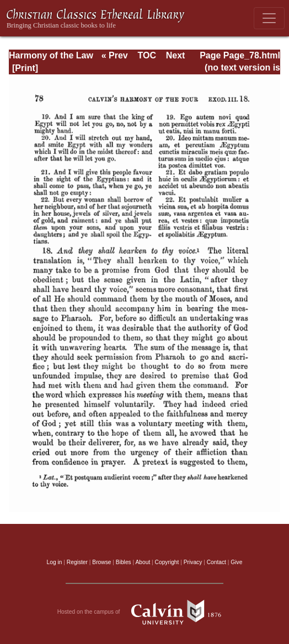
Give (236, 562)
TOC (146, 55)
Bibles (124, 562)
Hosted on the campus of (145, 612)
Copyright (167, 562)
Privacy (193, 562)
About (143, 562)
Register (77, 562)
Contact (216, 562)
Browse (101, 562)
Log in (55, 562)
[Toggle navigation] (269, 18)
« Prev (115, 55)
